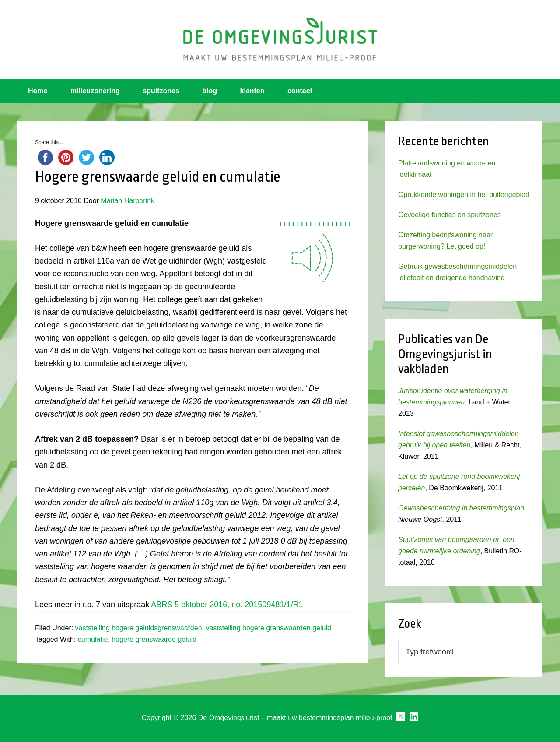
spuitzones (161, 91)
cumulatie (93, 639)
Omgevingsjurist (280, 39)
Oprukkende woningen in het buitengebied (464, 195)
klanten (252, 91)
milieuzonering (95, 91)
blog (210, 91)
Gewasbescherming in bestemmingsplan (461, 508)
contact (300, 91)
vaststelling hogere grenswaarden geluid (268, 628)
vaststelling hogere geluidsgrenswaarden (139, 628)
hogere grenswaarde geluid (154, 639)
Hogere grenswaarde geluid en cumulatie (158, 177)
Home (38, 91)
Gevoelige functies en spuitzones (450, 215)
